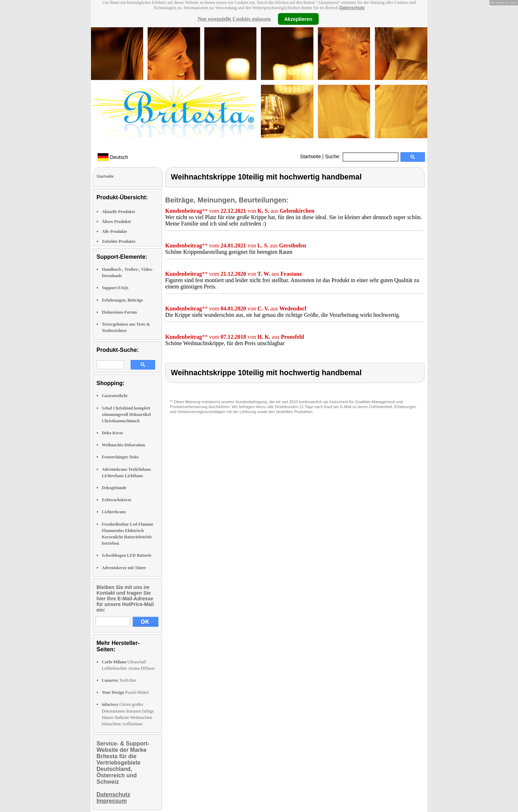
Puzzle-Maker (126, 692)
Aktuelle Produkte (119, 212)
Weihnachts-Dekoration (124, 445)
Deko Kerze (113, 433)
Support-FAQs (115, 288)
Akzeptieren (298, 19)
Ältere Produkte (117, 222)
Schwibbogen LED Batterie (127, 555)
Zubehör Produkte (119, 241)
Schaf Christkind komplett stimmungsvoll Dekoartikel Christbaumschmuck (126, 414)
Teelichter (119, 680)
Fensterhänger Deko (120, 457)
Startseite (310, 156)
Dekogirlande (114, 488)
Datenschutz (352, 8)
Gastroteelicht (115, 396)
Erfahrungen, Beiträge (123, 300)
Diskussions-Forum (119, 312)
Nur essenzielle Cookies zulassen (234, 19)
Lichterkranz (114, 512)
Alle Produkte (115, 231)
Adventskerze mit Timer (124, 568)
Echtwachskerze (117, 500)
